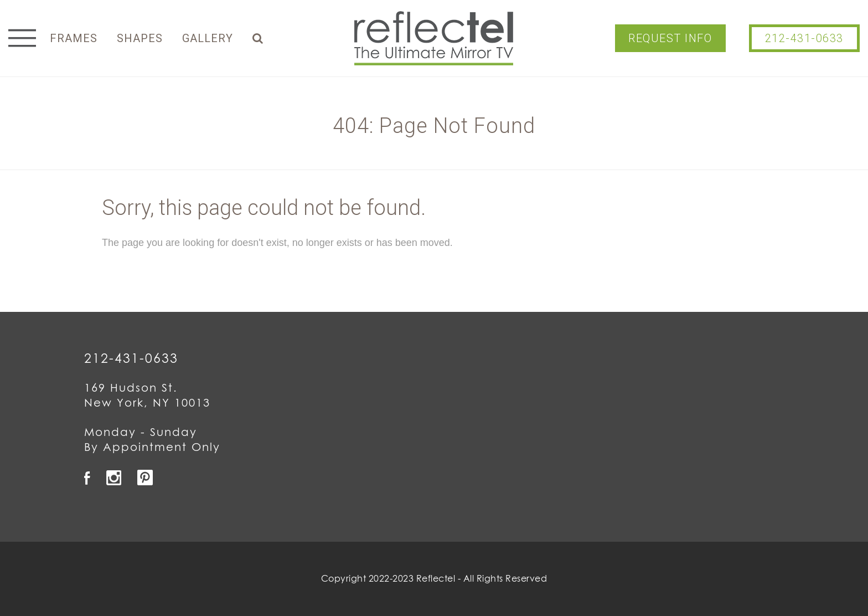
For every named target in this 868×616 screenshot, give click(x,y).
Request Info (670, 38)
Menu (22, 38)
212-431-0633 (804, 38)
